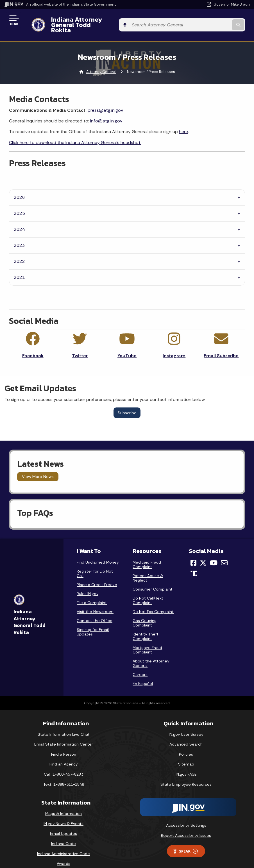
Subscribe (127, 403)
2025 (19, 204)
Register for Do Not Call (95, 564)
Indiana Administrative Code (63, 844)
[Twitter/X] (203, 553)
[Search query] (213, 20)
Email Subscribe (221, 346)
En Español (143, 674)
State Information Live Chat (64, 725)
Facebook (33, 346)
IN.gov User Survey (186, 725)
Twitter (80, 346)
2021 (19, 268)
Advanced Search (186, 735)
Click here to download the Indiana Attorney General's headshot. (75, 133)
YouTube (127, 346)
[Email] (224, 553)
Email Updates (63, 824)
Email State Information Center (64, 735)
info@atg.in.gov (106, 111)
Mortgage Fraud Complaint (147, 640)
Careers (140, 665)
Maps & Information (63, 804)
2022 (19, 252)
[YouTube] (214, 553)
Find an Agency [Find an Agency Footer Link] (64, 755)
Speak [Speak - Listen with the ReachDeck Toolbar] (185, 841)
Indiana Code (63, 834)
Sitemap (186, 755)
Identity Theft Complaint (146, 626)
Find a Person (64, 744)
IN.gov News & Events (63, 814)
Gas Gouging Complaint (145, 613)
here (183, 122)
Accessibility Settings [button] (186, 816)
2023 (19, 236)
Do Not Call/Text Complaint (148, 591)
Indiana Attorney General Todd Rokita (102, 20)
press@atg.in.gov (105, 100)
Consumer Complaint (153, 579)
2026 (19, 188)
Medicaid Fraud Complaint (147, 555)
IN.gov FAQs (186, 764)
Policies (186, 744)
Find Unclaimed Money (98, 552)
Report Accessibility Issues (186, 826)
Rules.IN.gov (88, 584)
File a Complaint (92, 593)
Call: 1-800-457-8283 (63, 764)
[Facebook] (193, 553)
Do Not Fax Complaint (153, 602)
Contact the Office (95, 611)
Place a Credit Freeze (97, 575)
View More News (38, 467)
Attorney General (101, 62)
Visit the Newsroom (95, 602)
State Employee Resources (186, 774)
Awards (63, 854)
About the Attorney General (151, 653)
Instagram (174, 346)
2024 (19, 220)
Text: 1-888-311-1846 (64, 774)
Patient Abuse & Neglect (148, 568)
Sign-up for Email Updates (93, 622)
